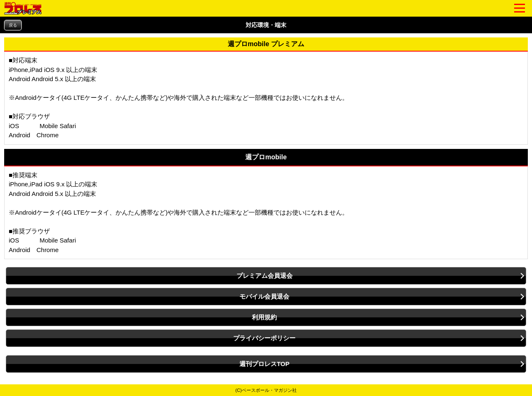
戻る (13, 25)
